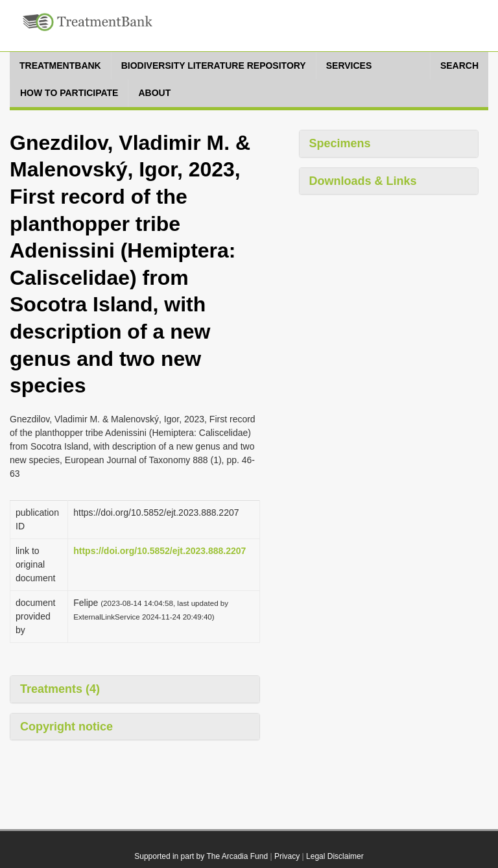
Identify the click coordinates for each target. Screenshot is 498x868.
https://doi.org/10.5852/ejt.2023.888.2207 (160, 551)
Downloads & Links (363, 181)
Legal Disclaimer (335, 856)
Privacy (287, 856)
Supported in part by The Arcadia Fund (201, 856)
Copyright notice (66, 727)
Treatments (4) (60, 689)
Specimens (340, 143)
